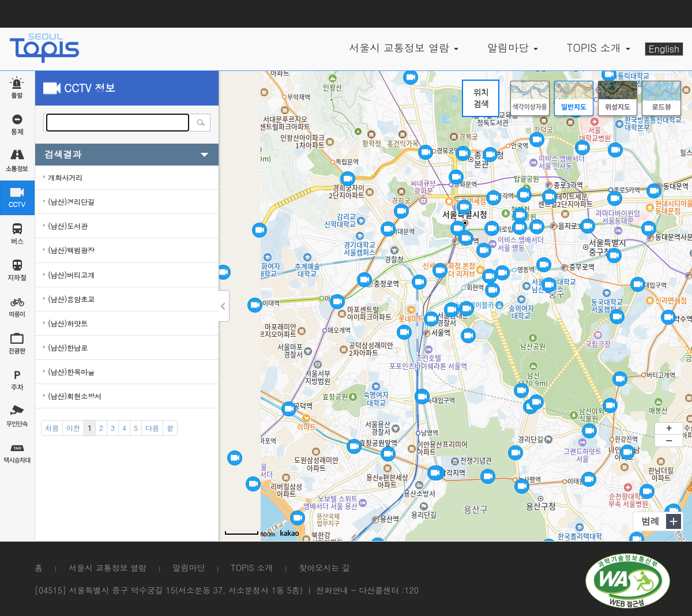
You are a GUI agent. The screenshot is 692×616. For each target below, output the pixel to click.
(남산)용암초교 (71, 299)
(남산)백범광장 (71, 250)
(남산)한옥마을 (71, 372)
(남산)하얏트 (68, 323)
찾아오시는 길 (324, 568)
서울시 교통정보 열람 (108, 568)
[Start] (52, 428)
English (664, 49)
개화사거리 (65, 177)
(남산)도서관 (68, 226)
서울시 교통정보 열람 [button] (404, 48)
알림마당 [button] (513, 48)
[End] (170, 428)
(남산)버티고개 (71, 275)
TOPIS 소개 (252, 568)
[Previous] (73, 428)
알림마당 (189, 568)
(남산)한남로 (68, 348)
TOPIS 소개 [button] (599, 48)
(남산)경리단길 (71, 202)
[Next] (152, 428)
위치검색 (481, 98)
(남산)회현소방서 (75, 396)
